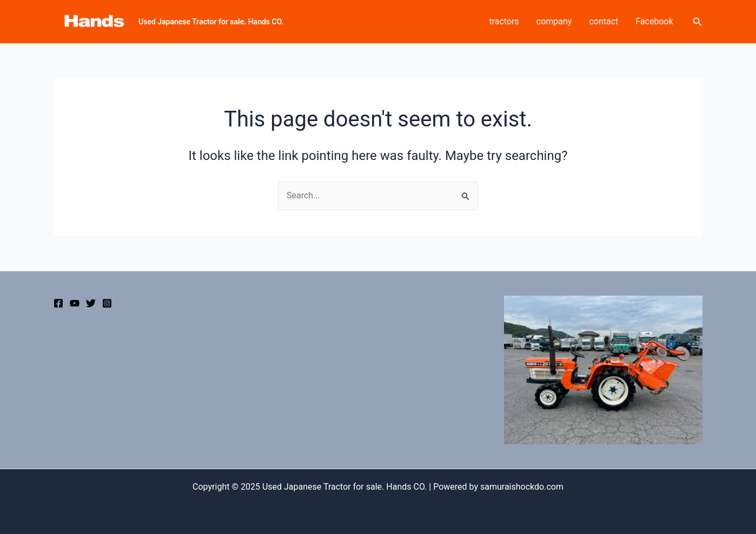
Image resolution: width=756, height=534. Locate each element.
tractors (504, 21)
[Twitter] (91, 303)
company (554, 21)
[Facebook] (58, 303)
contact (604, 21)
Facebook (654, 21)
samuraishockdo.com (522, 487)
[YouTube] (75, 303)
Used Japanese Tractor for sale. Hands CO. (211, 22)
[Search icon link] (698, 22)
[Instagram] (107, 303)
